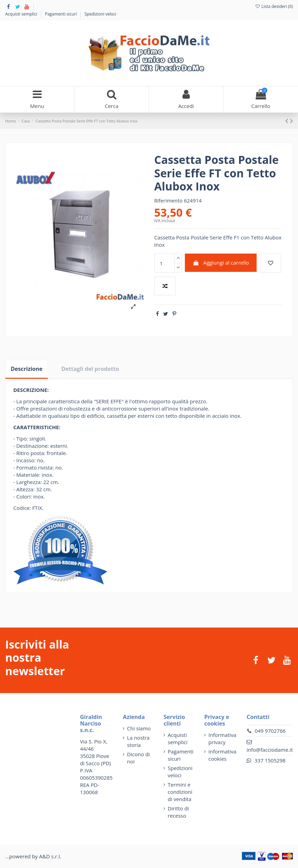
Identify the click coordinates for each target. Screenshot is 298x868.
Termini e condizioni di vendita (180, 792)
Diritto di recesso (178, 812)
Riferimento (168, 200)
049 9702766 (270, 731)
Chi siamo (139, 728)
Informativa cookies (222, 755)
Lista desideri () (274, 6)
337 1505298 (270, 760)
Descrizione (27, 369)
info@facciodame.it (270, 750)
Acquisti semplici (22, 14)
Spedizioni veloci (100, 14)
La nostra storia (138, 741)
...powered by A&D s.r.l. (33, 856)
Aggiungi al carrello (221, 263)
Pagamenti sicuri (61, 14)
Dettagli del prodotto (90, 369)
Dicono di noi (138, 758)
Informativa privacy (222, 738)
